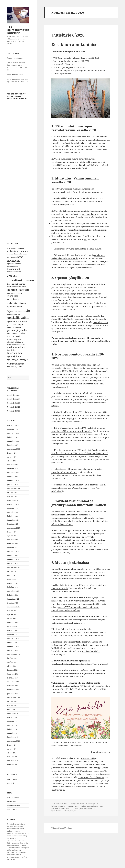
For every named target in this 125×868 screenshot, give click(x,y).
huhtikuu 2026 (13, 429)
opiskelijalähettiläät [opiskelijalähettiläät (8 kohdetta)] (15, 314)
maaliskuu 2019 (13, 725)
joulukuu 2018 (13, 737)
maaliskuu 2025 (13, 473)
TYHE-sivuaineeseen (61, 683)
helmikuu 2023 (13, 556)
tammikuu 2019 (13, 733)
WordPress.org (13, 809)
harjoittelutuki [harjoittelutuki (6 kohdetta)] (12, 257)
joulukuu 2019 (13, 694)
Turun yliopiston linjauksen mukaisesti (78, 140)
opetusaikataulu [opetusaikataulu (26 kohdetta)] (18, 290)
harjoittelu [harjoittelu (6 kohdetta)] (24, 254)
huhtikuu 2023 (13, 548)
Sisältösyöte (12, 802)
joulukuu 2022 (13, 563)
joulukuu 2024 (13, 485)
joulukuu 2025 (13, 445)
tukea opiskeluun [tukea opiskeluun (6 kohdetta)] (21, 345)
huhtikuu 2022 (13, 587)
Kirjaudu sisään (13, 798)
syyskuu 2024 (12, 496)
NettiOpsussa (81, 572)
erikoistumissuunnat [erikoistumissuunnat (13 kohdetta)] (18, 251)
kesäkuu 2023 (12, 540)
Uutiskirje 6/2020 (68, 35)
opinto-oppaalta (99, 319)
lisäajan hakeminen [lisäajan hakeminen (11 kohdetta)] (16, 284)
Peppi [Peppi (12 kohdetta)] (21, 325)
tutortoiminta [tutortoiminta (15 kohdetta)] (15, 353)
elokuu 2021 (12, 619)
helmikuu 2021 (13, 642)
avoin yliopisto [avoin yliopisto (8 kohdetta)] (19, 248)
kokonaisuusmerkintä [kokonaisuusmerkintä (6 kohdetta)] (14, 272)
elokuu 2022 (12, 575)
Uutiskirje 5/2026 (14, 395)
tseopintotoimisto (78, 804)
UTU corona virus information (91, 777)
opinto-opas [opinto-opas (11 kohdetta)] (13, 296)
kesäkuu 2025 (12, 465)
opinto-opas (86, 806)
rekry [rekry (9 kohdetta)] (23, 333)
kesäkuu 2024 (12, 500)
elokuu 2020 (12, 666)
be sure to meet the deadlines (92, 774)
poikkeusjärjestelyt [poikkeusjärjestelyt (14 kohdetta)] (17, 330)
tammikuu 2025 (13, 481)
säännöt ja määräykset (75, 808)
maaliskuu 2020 (13, 682)
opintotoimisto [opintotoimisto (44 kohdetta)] (19, 310)
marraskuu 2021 (14, 607)
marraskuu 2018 (14, 741)
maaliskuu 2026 (13, 433)
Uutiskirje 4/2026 (14, 399)
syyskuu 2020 (12, 662)
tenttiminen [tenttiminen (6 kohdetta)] (11, 345)
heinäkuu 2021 (13, 623)
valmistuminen (57, 811)
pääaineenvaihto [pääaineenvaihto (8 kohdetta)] (14, 333)
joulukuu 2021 (13, 603)
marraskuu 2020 (14, 654)
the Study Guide (88, 758)
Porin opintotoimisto (15, 75)
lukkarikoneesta (100, 322)
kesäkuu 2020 (12, 670)
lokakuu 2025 (12, 453)
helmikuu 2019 (13, 729)
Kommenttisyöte (13, 805)
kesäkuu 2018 (12, 761)
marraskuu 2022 (14, 567)
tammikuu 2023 (13, 559)
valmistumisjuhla (70, 811)
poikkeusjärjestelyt (58, 808)
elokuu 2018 (12, 753)
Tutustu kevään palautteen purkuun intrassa (87, 645)
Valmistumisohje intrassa (63, 205)
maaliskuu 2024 (13, 512)
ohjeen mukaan (89, 214)
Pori (85, 168)
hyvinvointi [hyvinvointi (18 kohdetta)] (14, 261)
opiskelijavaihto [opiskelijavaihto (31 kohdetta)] (18, 318)
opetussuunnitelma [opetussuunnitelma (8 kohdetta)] (15, 293)
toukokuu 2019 (13, 717)
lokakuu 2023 (12, 532)
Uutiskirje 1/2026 (14, 411)
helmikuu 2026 (13, 437)
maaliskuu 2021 (13, 638)
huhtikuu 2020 (13, 678)
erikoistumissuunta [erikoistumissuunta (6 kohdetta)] (14, 254)
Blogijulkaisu (12, 779)
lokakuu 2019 (12, 702)
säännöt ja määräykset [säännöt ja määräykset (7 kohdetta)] (15, 342)
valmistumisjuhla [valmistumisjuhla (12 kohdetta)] (16, 364)
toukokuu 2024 (13, 504)
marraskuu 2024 (14, 488)
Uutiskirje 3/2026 (14, 403)
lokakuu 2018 (12, 745)
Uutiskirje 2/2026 (14, 407)
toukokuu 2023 (13, 544)
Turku (79, 168)
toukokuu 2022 (13, 583)
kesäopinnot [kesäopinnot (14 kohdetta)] (14, 269)
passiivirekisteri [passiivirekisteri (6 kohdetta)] (12, 325)
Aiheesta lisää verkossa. (62, 524)
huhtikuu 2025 (13, 469)
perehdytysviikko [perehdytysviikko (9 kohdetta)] (14, 327)
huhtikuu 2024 (13, 508)
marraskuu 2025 (14, 449)
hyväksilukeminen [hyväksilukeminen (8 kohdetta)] (14, 264)
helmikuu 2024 (13, 516)
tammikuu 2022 (13, 599)
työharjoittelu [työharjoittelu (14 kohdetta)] (14, 356)
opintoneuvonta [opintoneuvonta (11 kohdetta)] (15, 307)
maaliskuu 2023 (13, 552)
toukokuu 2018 (13, 765)
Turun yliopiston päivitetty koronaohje (76, 284)
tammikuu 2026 (13, 441)
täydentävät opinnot (92, 808)
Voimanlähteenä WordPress (62, 828)
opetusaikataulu (74, 806)
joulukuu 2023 (13, 524)
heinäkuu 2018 (13, 757)
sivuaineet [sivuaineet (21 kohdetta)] (14, 336)
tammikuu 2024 (13, 520)
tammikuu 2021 (13, 646)
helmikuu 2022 (13, 595)
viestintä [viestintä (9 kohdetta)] (11, 367)
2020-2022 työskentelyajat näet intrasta (82, 316)
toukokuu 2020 (13, 674)
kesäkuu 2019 (12, 713)
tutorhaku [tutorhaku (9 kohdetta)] (11, 350)
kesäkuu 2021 (12, 627)
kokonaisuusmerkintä (59, 806)
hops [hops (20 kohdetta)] (20, 257)
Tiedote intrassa (100, 664)
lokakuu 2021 (12, 611)
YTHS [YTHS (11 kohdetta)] (21, 367)
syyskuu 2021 (12, 615)
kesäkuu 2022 (12, 579)
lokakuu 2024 (12, 492)
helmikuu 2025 (13, 477)
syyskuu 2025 (12, 457)
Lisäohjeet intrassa (76, 623)
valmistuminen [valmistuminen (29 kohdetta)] (18, 360)
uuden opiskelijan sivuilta (63, 310)
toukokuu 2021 (13, 631)
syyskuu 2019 (12, 705)
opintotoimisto (97, 806)
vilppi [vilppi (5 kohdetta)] (16, 367)
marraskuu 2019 (14, 698)
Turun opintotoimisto (15, 58)
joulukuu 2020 (13, 650)
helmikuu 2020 (13, 686)
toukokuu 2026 (13, 425)
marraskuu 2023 (14, 528)
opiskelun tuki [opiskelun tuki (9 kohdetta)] (13, 322)
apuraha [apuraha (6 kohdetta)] (10, 248)
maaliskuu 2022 (13, 591)
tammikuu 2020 (13, 690)
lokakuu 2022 (12, 571)
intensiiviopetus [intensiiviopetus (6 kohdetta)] (12, 266)
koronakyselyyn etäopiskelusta (79, 673)
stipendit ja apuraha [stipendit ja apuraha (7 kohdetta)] (14, 340)
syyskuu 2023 (12, 536)
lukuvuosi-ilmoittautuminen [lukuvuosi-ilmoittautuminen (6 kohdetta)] (17, 287)
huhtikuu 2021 (13, 634)
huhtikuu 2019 (13, 721)
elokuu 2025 (12, 461)
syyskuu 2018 (12, 749)
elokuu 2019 (12, 709)
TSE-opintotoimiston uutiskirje (18, 30)
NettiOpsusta (57, 332)
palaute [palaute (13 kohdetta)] (23, 321)
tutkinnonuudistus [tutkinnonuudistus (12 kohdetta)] (16, 347)
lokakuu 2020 (12, 658)
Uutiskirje (11, 783)
